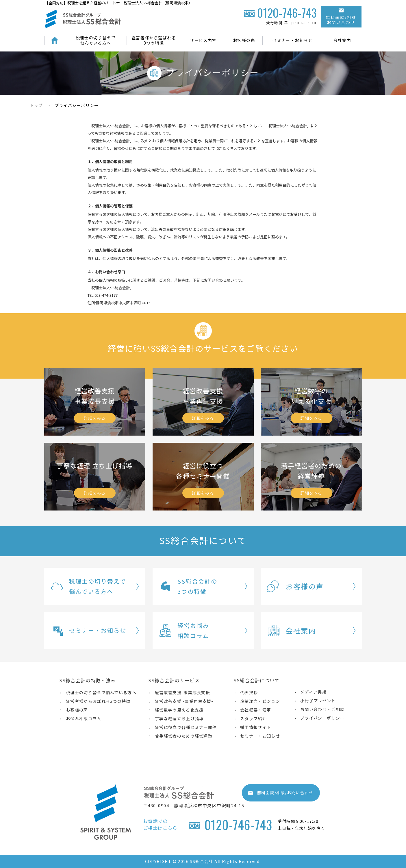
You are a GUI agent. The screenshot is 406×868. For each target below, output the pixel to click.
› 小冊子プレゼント (315, 701)
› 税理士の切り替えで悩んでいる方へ (98, 692)
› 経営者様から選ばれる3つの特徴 (95, 701)
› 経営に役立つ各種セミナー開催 (183, 727)
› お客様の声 (74, 710)
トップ (36, 105)
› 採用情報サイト (253, 727)
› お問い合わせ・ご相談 (320, 709)
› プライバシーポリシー (320, 718)
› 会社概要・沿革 (253, 710)
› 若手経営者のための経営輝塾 (181, 736)
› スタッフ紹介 (251, 718)
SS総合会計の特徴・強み (88, 680)
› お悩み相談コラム (81, 718)
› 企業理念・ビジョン (257, 701)
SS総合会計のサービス (174, 680)
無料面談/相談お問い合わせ (341, 17)
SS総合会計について (257, 680)
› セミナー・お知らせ (257, 736)
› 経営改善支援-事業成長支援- (181, 692)
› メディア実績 (310, 692)
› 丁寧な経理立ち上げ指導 (176, 718)
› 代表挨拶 (246, 692)
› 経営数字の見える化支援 (176, 710)
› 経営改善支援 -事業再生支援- (181, 701)
